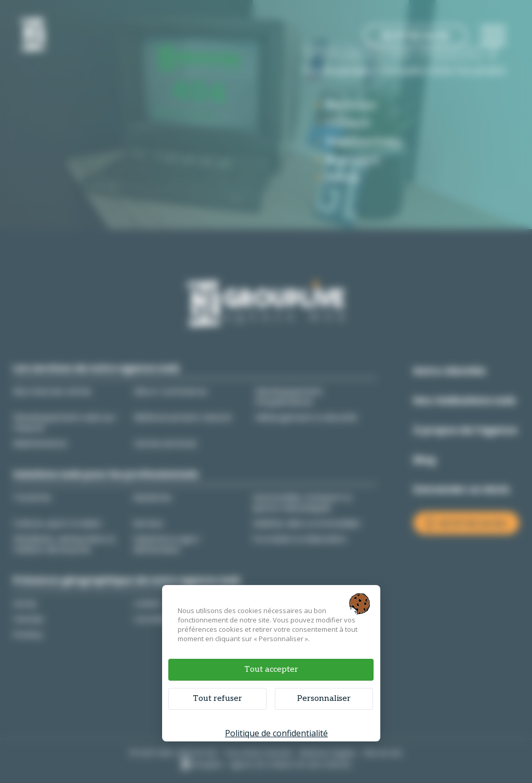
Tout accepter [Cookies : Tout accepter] (271, 669)
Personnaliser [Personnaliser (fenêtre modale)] (324, 699)
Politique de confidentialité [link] (276, 733)
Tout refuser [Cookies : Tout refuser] (217, 699)
